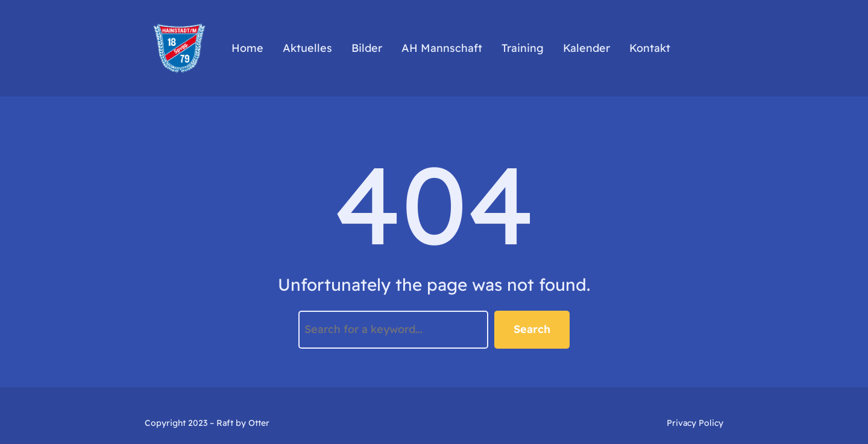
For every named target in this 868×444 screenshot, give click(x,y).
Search (532, 329)
